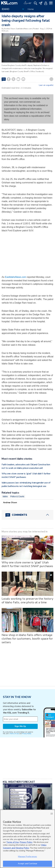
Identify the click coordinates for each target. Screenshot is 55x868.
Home (31, 9)
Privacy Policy (26, 842)
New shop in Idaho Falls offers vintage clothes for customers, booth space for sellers (27, 639)
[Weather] (28, 3)
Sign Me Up (20, 726)
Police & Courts (17, 496)
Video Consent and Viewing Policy (25, 847)
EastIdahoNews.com (16, 277)
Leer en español (46, 85)
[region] (27, 839)
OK (52, 814)
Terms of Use (14, 734)
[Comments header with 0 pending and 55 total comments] (27, 515)
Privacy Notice (26, 734)
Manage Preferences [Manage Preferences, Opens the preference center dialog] (27, 857)
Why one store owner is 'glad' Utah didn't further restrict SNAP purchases (27, 564)
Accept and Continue (27, 864)
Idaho (5, 496)
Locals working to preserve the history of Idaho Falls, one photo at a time (27, 601)
